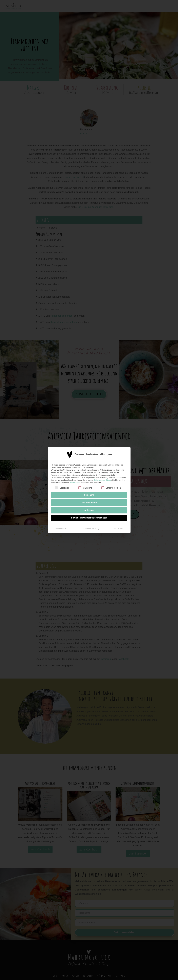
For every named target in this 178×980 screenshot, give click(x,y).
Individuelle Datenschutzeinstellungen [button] (89, 496)
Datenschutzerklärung (103, 458)
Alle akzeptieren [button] (89, 481)
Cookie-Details (61, 507)
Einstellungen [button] (75, 461)
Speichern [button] (89, 473)
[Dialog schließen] (127, 429)
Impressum (118, 507)
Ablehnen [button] (89, 489)
